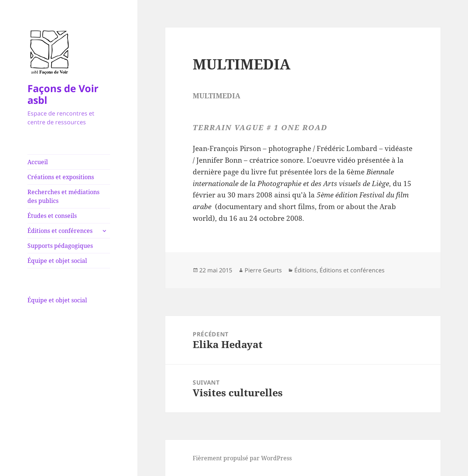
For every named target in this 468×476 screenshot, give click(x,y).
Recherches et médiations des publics (63, 196)
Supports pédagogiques (60, 246)
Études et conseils (52, 216)
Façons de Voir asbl (63, 94)
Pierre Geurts (263, 270)
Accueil (38, 162)
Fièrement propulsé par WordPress (242, 458)
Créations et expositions (61, 177)
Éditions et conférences (60, 231)
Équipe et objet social (57, 261)
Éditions (305, 270)
